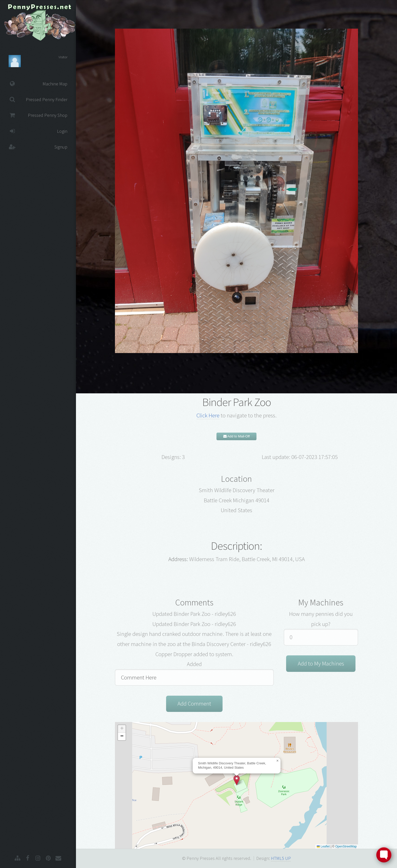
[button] (237, 780)
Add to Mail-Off (237, 436)
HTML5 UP (281, 858)
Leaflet (323, 846)
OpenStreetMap (346, 846)
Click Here (208, 415)
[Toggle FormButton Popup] (384, 855)
